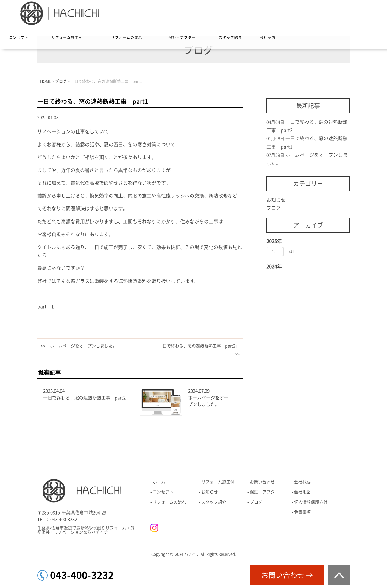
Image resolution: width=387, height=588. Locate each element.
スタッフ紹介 (230, 37)
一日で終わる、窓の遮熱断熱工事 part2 (84, 398)
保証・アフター (182, 37)
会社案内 (268, 37)
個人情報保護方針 (311, 502)
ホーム (159, 482)
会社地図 (302, 492)
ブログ (274, 208)
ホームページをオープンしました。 (208, 401)
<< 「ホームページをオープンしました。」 (81, 346)
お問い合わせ (262, 482)
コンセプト (19, 37)
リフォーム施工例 (67, 37)
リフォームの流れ (127, 37)
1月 (275, 252)
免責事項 (302, 512)
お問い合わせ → (287, 575)
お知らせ (276, 200)
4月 (292, 252)
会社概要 (302, 482)
